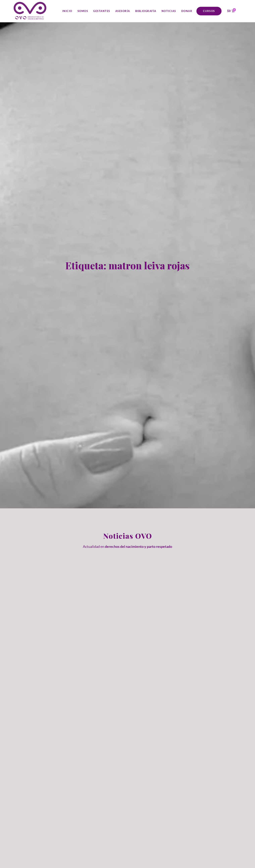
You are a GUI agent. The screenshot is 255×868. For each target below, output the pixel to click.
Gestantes (102, 11)
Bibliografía (146, 11)
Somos (83, 11)
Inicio (67, 11)
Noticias (169, 11)
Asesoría (123, 11)
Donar (187, 11)
